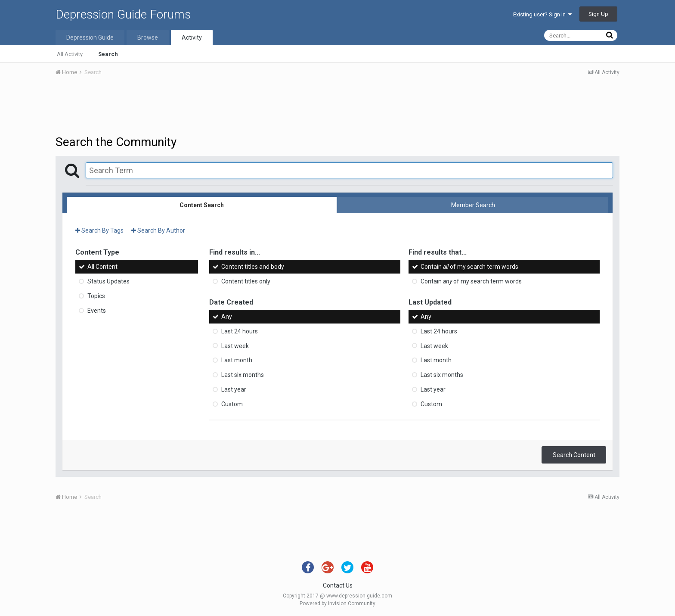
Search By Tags (99, 230)
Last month (237, 360)
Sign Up (598, 14)
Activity (192, 37)
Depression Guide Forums (123, 14)
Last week (235, 345)
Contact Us (338, 585)
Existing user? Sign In (542, 14)
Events (97, 311)
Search (108, 54)
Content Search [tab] (202, 205)
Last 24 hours (240, 331)
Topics (96, 296)
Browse (148, 37)
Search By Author (158, 230)
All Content (102, 267)
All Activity (70, 54)
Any (227, 317)
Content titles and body (253, 267)
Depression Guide (90, 37)
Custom (232, 404)
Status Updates (108, 281)
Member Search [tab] (473, 205)
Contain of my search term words (469, 267)
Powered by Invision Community (337, 604)
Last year (234, 389)
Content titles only (246, 281)
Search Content (574, 455)
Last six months (243, 375)
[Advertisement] (337, 107)
